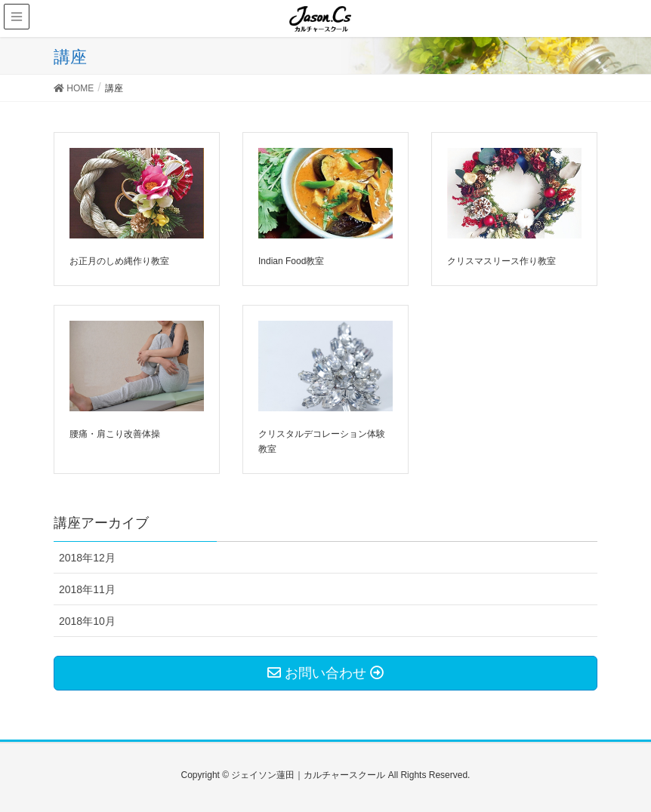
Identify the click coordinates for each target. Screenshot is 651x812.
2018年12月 (87, 558)
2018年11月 (87, 589)
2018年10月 (87, 621)
